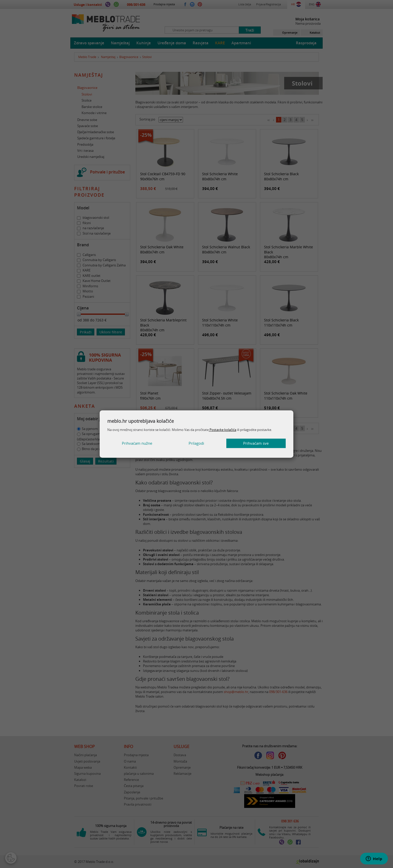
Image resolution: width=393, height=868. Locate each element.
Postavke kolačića (222, 430)
